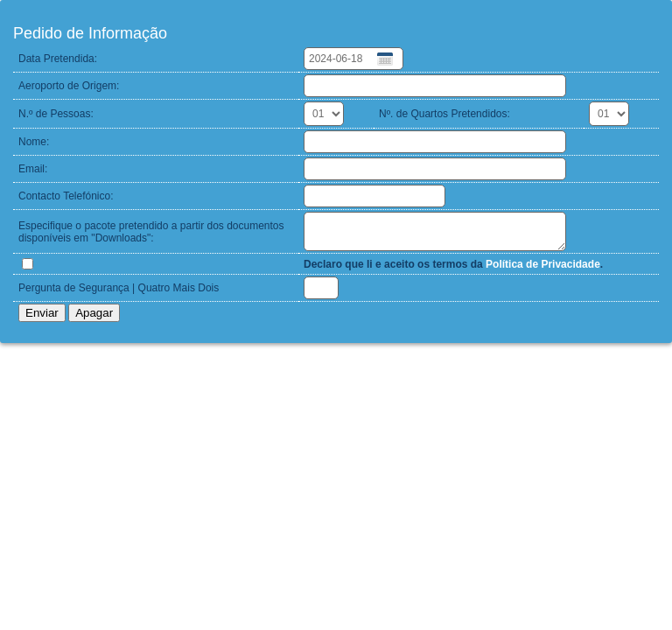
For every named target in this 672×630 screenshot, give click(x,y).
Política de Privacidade (543, 264)
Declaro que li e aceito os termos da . (453, 264)
